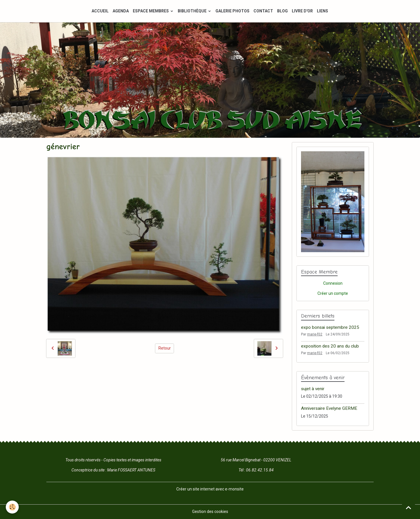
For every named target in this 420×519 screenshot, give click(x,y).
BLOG (282, 11)
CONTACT (263, 11)
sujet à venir (313, 389)
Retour (165, 348)
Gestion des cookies (210, 512)
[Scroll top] (408, 507)
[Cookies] (12, 507)
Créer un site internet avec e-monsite (210, 489)
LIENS (322, 11)
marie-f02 (315, 334)
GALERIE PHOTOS (232, 11)
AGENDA (121, 11)
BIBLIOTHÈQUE (193, 11)
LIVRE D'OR (302, 11)
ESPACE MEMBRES (151, 11)
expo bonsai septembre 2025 (330, 327)
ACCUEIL (100, 11)
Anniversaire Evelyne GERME (329, 408)
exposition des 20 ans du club (330, 346)
